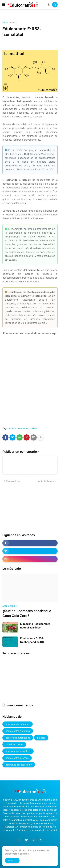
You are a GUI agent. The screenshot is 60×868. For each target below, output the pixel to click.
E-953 (13, 22)
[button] (4, 5)
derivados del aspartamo (19, 765)
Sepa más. (24, 854)
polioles (34, 428)
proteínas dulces (14, 744)
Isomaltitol (23, 428)
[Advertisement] (26, 508)
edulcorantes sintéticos (18, 731)
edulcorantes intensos (17, 758)
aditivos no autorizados (18, 738)
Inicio (5, 22)
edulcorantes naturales (18, 724)
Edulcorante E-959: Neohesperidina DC (32, 640)
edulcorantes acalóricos (18, 751)
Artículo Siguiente (47, 481)
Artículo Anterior (12, 481)
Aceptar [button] (12, 860)
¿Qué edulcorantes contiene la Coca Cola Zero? (27, 613)
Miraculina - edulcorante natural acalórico (35, 626)
